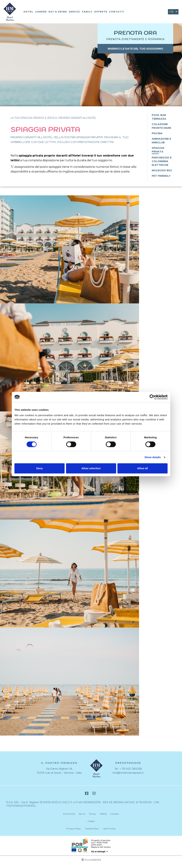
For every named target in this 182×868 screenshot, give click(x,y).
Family (87, 12)
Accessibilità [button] (93, 860)
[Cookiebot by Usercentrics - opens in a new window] (152, 397)
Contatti (117, 12)
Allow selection (91, 468)
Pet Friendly (161, 176)
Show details (153, 457)
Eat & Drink (58, 12)
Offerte (101, 12)
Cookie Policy (92, 829)
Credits (91, 821)
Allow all (142, 468)
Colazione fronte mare (161, 126)
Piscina (157, 133)
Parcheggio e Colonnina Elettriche (162, 161)
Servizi (75, 12)
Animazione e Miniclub (161, 141)
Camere (41, 12)
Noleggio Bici (162, 170)
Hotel (29, 12)
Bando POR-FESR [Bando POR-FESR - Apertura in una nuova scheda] (91, 846)
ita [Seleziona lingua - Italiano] (172, 12)
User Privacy (109, 829)
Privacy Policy (74, 829)
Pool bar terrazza (159, 117)
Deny (40, 468)
